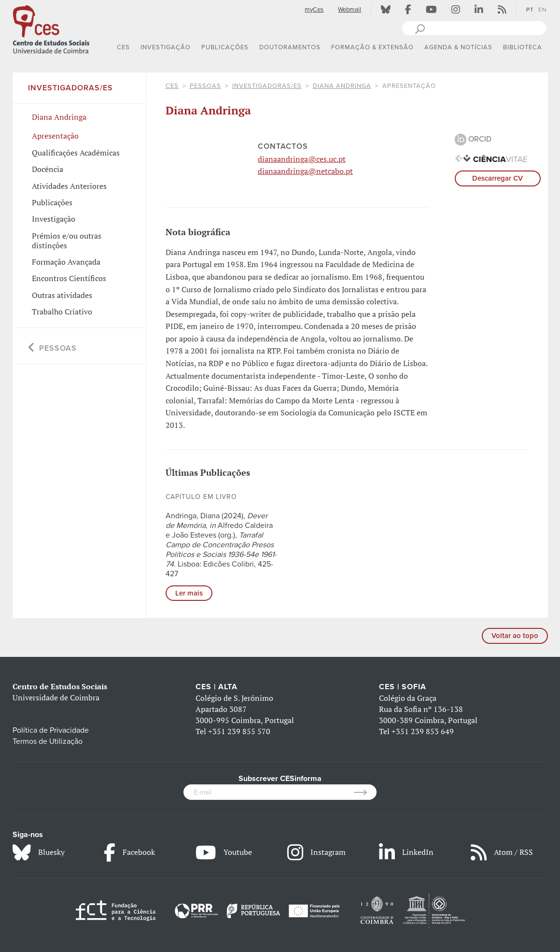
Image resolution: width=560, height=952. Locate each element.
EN (542, 10)
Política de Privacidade (51, 730)
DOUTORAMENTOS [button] (290, 47)
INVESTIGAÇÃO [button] (166, 47)
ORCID (473, 139)
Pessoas (205, 86)
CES (172, 86)
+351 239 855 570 (239, 731)
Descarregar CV (497, 178)
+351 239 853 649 (423, 731)
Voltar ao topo (515, 636)
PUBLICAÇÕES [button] (225, 47)
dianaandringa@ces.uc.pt (302, 159)
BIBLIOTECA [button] (523, 47)
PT (530, 10)
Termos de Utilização (48, 741)
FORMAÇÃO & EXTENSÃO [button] (372, 47)
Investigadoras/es (267, 86)
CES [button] (123, 47)
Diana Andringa (342, 86)
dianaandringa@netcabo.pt (305, 171)
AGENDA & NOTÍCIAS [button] (458, 47)
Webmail (350, 10)
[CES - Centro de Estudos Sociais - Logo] (51, 28)
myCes (314, 10)
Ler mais (189, 593)
